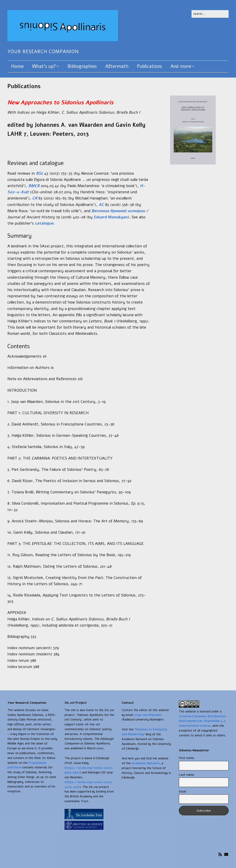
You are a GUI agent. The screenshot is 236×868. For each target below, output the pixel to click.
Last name (186, 775)
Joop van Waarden (148, 715)
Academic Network (146, 763)
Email (182, 791)
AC (101, 205)
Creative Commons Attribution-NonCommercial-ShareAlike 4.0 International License (203, 721)
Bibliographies (82, 66)
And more (181, 66)
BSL (40, 173)
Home (17, 66)
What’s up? (44, 66)
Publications (149, 66)
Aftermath (117, 66)
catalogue (44, 223)
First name (186, 758)
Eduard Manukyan (111, 217)
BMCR (34, 186)
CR (35, 198)
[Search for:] (210, 14)
